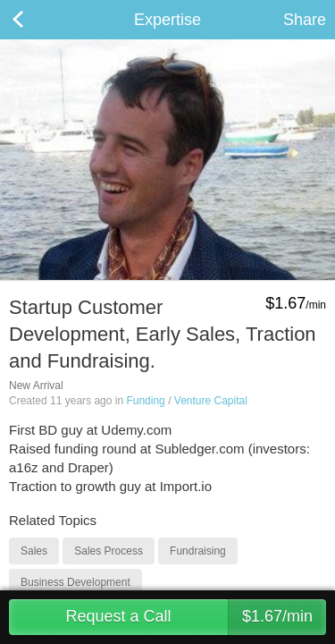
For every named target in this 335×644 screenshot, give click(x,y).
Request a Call (196, 617)
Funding (145, 401)
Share (305, 20)
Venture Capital (211, 401)
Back (36, 20)
